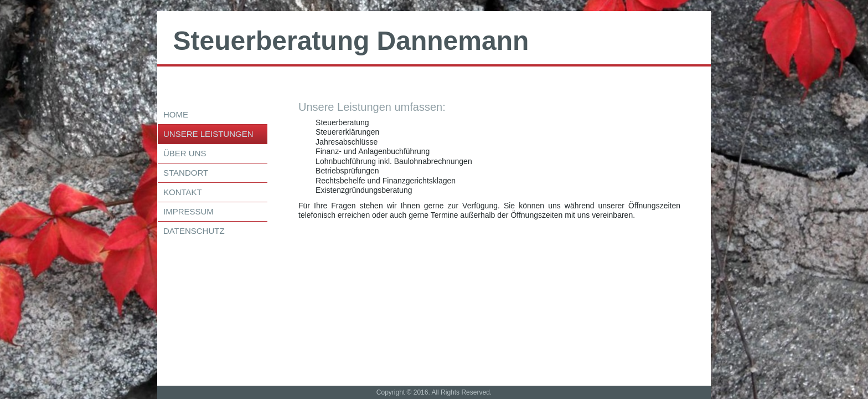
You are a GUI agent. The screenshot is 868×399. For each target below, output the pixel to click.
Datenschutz (194, 231)
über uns (185, 153)
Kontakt (183, 192)
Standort (186, 173)
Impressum (188, 211)
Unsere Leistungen (208, 134)
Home (176, 114)
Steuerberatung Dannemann (351, 41)
